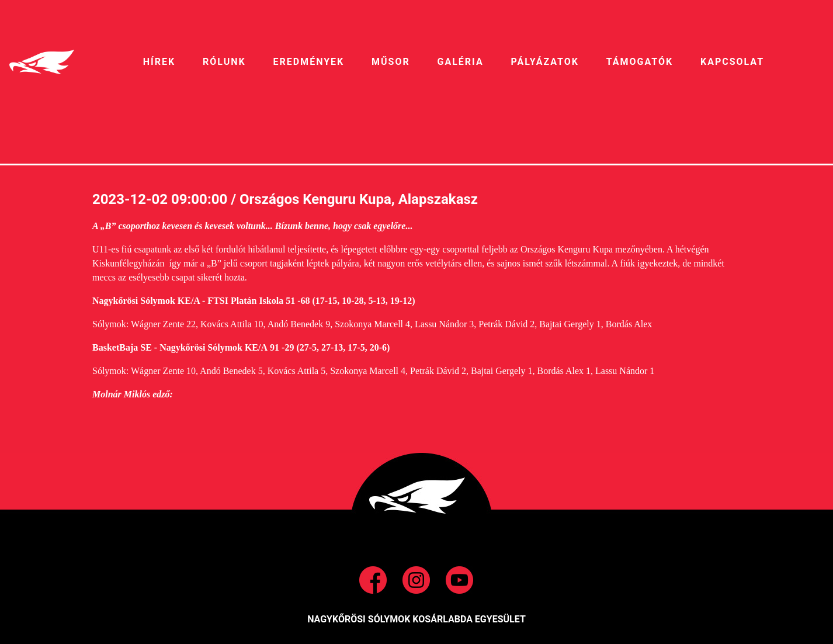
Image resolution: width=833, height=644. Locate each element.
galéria (461, 62)
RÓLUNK (224, 62)
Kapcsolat (732, 62)
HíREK (159, 62)
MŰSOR (391, 62)
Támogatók (640, 62)
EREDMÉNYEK (308, 62)
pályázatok (544, 62)
